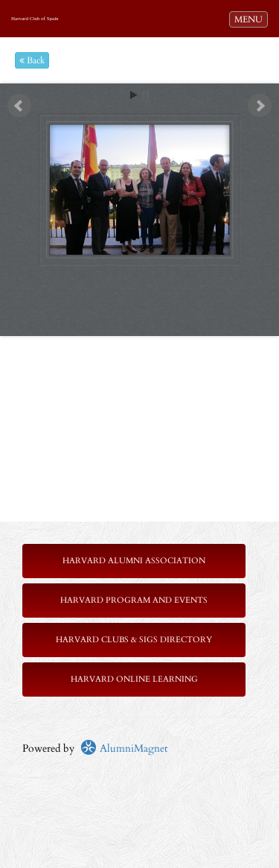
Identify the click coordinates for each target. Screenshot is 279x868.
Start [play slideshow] (134, 95)
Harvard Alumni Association (134, 561)
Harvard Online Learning (134, 679)
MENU (251, 19)
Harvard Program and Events (134, 600)
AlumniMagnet (124, 748)
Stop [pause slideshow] (145, 95)
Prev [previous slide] (19, 106)
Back (32, 60)
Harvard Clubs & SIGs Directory (134, 640)
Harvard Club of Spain (35, 19)
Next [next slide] (260, 106)
